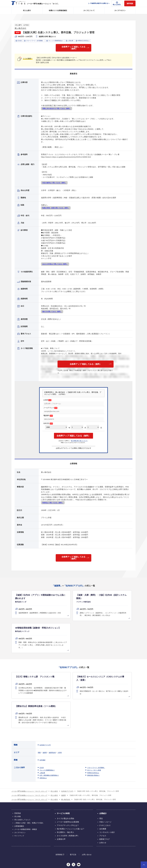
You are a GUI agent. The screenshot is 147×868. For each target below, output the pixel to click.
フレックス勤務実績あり (47, 725)
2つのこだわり (105, 780)
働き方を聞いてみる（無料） (52, 312)
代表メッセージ (105, 777)
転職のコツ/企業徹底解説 (58, 10)
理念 (101, 773)
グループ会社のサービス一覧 (74, 831)
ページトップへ (144, 865)
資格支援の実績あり (93, 730)
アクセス (103, 790)
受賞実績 (18, 768)
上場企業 (42, 728)
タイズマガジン (120, 10)
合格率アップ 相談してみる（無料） (74, 48)
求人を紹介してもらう (22, 774)
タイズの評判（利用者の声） (68, 790)
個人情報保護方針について (108, 854)
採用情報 (59, 809)
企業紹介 (103, 768)
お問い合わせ (87, 809)
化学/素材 (42, 715)
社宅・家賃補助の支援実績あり (49, 730)
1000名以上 (43, 733)
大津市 (60, 707)
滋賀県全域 (52, 707)
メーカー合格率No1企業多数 (68, 777)
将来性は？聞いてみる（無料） (53, 504)
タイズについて (89, 10)
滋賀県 (45, 707)
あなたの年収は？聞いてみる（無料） (55, 265)
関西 (39, 707)
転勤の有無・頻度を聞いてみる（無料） (56, 209)
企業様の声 (61, 794)
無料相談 (130, 3)
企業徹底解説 (19, 781)
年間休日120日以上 (93, 728)
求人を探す (27, 10)
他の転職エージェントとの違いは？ (71, 784)
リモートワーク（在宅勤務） (96, 722)
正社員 (42, 722)
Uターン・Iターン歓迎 (94, 725)
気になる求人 (117, 3)
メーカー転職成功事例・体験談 (26, 784)
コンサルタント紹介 (107, 787)
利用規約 (94, 854)
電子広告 (73, 809)
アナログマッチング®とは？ (68, 780)
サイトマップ (19, 790)
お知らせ (103, 797)
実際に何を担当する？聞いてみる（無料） (57, 109)
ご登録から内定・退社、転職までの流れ (29, 778)
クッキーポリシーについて (127, 854)
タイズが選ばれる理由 (65, 773)
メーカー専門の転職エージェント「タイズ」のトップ (29, 746)
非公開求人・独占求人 (65, 787)
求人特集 (18, 771)
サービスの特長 (63, 768)
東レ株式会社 (20, 28)
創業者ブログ (105, 794)
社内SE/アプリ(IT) (45, 700)
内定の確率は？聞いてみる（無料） (54, 184)
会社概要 (103, 784)
